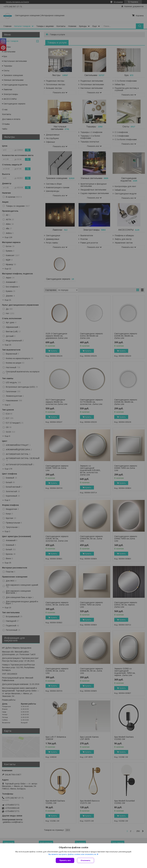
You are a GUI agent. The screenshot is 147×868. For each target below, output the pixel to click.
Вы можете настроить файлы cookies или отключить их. (73, 854)
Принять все (65, 860)
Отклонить (85, 860)
